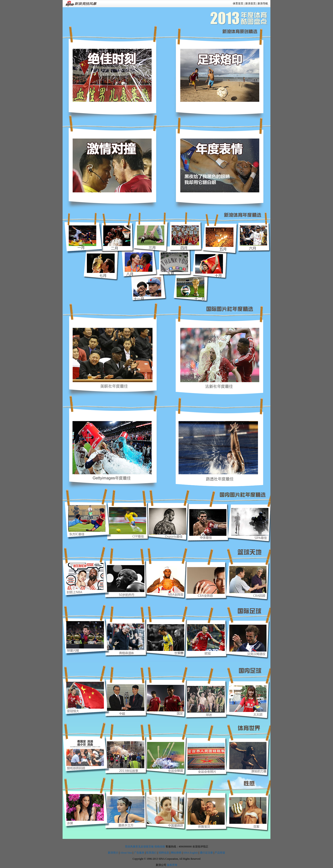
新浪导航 (263, 4)
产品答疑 (220, 853)
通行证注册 (206, 853)
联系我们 (151, 853)
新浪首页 (251, 4)
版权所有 (172, 865)
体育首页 (238, 4)
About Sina (126, 853)
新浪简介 (113, 853)
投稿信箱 (160, 847)
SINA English (190, 853)
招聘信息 (164, 853)
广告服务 (139, 853)
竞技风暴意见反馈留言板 (139, 847)
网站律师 (176, 853)
